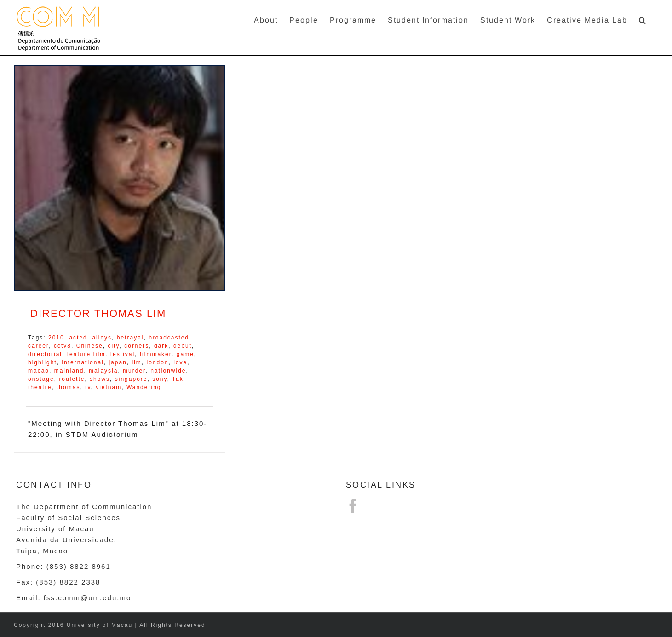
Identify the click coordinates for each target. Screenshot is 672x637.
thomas (68, 387)
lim (136, 362)
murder (134, 371)
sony (160, 379)
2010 (56, 338)
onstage (41, 379)
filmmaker (156, 354)
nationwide (168, 371)
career (38, 346)
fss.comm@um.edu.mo (87, 598)
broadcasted (169, 338)
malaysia (103, 371)
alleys (102, 338)
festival (123, 354)
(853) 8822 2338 (68, 582)
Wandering (144, 387)
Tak (178, 379)
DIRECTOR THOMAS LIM (98, 313)
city (113, 346)
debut (183, 346)
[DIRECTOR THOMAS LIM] (120, 178)
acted (78, 338)
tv (88, 387)
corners (137, 346)
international (83, 362)
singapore (131, 379)
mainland (69, 371)
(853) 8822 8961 (79, 566)
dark (161, 346)
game (185, 354)
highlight (43, 362)
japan (118, 362)
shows (100, 379)
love (180, 362)
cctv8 (63, 346)
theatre (40, 387)
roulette (72, 379)
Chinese (90, 346)
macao (39, 371)
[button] (643, 20)
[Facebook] (353, 506)
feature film (86, 354)
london (157, 362)
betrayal (130, 338)
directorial (45, 354)
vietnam (109, 387)
